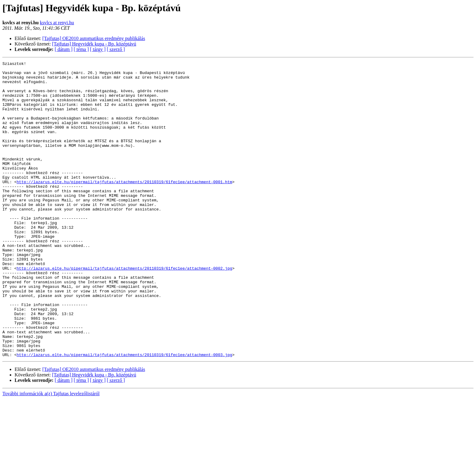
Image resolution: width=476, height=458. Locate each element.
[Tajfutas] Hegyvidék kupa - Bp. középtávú (94, 44)
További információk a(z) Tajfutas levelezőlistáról (51, 453)
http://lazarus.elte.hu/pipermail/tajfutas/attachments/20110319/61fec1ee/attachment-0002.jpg (124, 310)
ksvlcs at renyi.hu (57, 23)
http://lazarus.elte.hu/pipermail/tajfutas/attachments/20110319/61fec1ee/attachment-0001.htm (124, 206)
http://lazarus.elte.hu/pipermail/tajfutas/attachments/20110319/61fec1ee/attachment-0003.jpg (124, 414)
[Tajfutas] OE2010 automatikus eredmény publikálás (94, 38)
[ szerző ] (116, 49)
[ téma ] (81, 49)
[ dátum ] (64, 49)
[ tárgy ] (98, 49)
